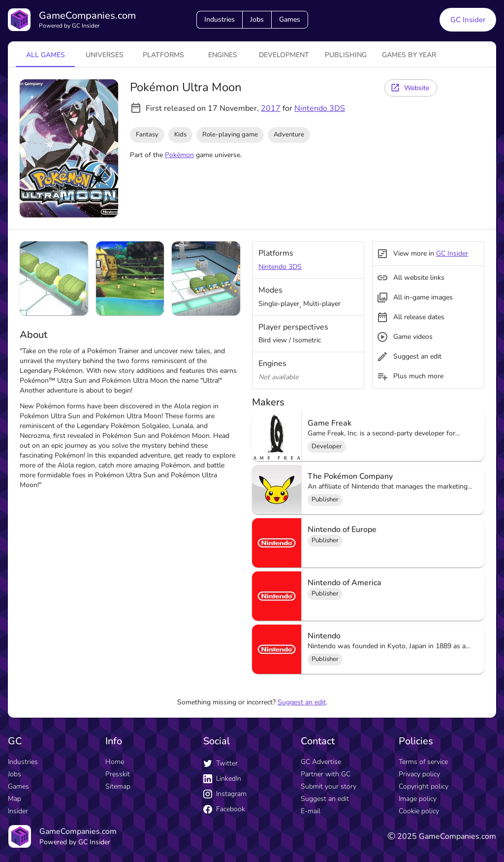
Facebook (224, 809)
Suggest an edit (302, 702)
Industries (220, 19)
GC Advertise (321, 762)
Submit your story (329, 786)
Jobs (257, 19)
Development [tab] (284, 55)
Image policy (418, 799)
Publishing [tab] (346, 55)
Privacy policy (419, 774)
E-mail (311, 811)
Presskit (118, 774)
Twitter (220, 763)
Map (15, 799)
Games (290, 19)
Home (115, 762)
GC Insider (452, 253)
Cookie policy (419, 811)
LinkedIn (222, 779)
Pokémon (179, 155)
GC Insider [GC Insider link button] (468, 20)
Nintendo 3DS (320, 108)
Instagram (225, 794)
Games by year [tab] (409, 55)
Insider (18, 811)
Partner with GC (326, 774)
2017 (271, 108)
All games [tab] (46, 55)
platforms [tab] (163, 55)
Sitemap (118, 786)
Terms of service (423, 762)
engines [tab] (223, 55)
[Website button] (411, 88)
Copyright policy (424, 786)
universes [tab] (105, 55)
